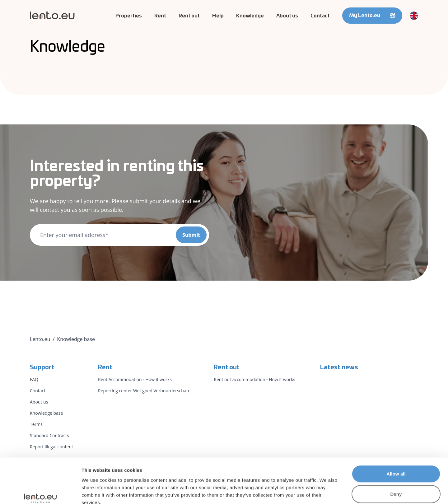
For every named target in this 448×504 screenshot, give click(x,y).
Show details (327, 492)
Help (218, 16)
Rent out (189, 16)
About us (287, 16)
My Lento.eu (372, 16)
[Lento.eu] (52, 15)
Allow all (396, 438)
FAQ (34, 379)
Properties (129, 16)
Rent (160, 16)
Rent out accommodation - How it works (254, 379)
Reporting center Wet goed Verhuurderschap (143, 391)
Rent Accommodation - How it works (135, 379)
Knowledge (250, 16)
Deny (396, 458)
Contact (320, 16)
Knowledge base (46, 413)
